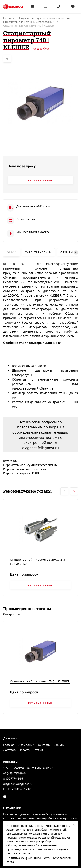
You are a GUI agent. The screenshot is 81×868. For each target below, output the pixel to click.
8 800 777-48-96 (13, 778)
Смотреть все (14, 614)
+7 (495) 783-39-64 (15, 773)
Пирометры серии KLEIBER (21, 473)
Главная (9, 745)
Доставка (9, 750)
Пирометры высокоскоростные (25, 469)
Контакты (44, 745)
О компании (26, 745)
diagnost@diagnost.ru (18, 784)
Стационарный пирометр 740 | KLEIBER (40, 681)
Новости (25, 750)
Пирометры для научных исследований (29, 22)
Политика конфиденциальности (28, 858)
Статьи (38, 750)
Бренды (59, 745)
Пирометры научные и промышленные (44, 18)
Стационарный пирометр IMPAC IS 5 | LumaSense (39, 562)
